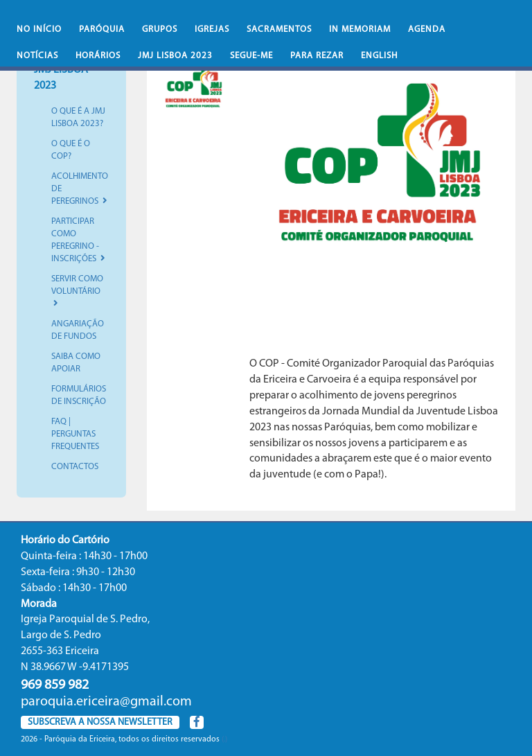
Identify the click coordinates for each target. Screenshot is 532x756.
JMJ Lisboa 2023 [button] (175, 56)
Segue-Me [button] (251, 56)
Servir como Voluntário (77, 291)
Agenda (427, 29)
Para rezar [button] (317, 56)
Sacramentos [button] (279, 29)
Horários (98, 56)
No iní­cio (39, 29)
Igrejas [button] (212, 29)
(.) (224, 739)
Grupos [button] (160, 29)
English (379, 56)
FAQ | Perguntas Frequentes (75, 434)
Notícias (37, 56)
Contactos (75, 467)
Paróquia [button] (102, 29)
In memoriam (360, 29)
